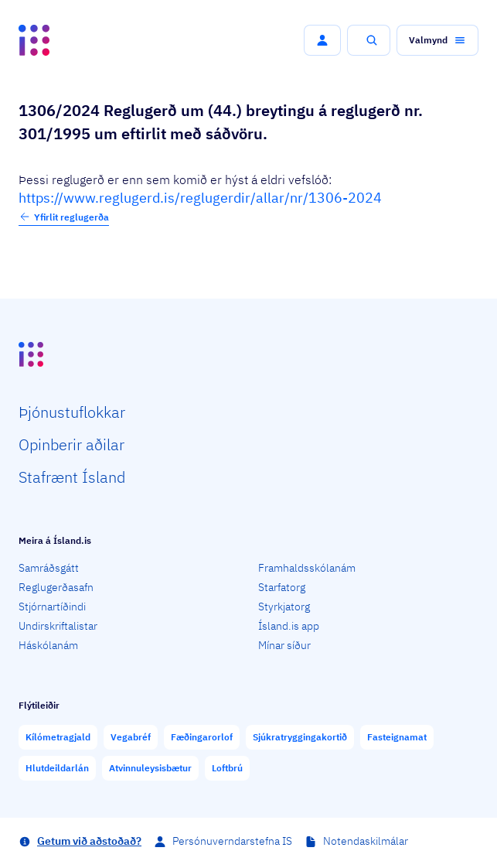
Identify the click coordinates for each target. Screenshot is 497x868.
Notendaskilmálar (366, 841)
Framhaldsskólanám (307, 568)
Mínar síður (284, 645)
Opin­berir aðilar (71, 444)
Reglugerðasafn (56, 587)
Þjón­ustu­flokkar (72, 412)
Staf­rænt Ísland (72, 477)
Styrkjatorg (284, 607)
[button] (322, 40)
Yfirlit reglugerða (64, 217)
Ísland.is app (289, 626)
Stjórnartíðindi (52, 607)
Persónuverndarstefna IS (232, 841)
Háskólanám (48, 645)
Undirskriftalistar (58, 626)
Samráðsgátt (49, 568)
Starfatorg (282, 587)
